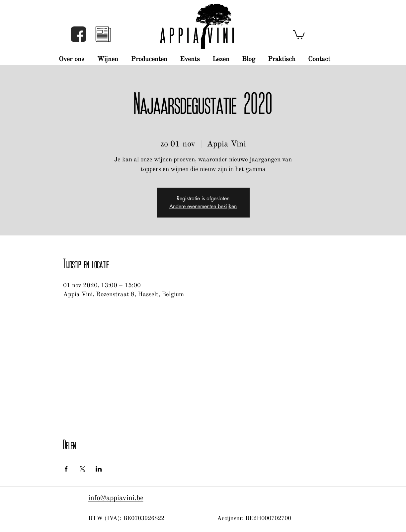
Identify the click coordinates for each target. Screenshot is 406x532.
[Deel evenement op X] (82, 469)
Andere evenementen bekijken (203, 206)
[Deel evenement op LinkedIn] (99, 469)
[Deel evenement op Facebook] (66, 469)
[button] (103, 34)
